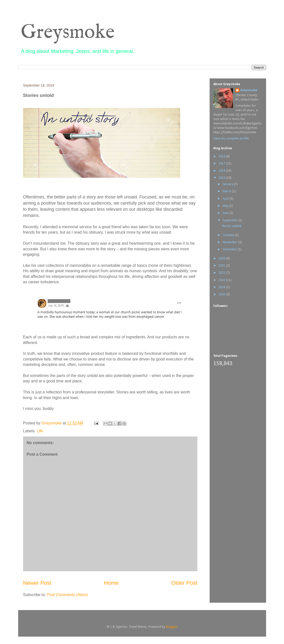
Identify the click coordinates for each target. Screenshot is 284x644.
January (228, 184)
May (226, 206)
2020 (222, 259)
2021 (222, 266)
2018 (222, 171)
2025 (222, 294)
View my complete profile (231, 139)
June (226, 213)
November (230, 242)
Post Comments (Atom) (67, 595)
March (227, 191)
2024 (222, 287)
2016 (222, 157)
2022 (222, 273)
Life (40, 431)
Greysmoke (68, 33)
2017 (222, 164)
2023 (222, 280)
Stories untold (231, 226)
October (229, 235)
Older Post (184, 583)
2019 (222, 178)
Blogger (171, 627)
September (231, 220)
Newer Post (37, 583)
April (226, 199)
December (230, 249)
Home (111, 583)
